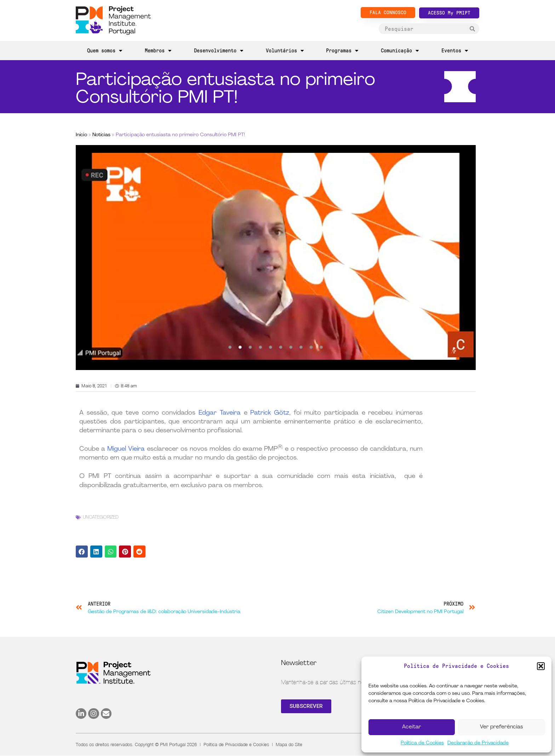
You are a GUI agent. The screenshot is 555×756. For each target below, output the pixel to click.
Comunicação (400, 51)
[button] (541, 666)
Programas (342, 51)
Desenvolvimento (219, 51)
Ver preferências (501, 727)
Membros (158, 51)
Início (81, 135)
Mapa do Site (289, 744)
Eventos (455, 51)
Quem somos (105, 51)
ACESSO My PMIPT (449, 13)
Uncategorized (101, 517)
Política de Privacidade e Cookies (236, 744)
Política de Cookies (422, 743)
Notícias (101, 135)
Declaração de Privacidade (478, 743)
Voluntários (285, 51)
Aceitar (412, 727)
